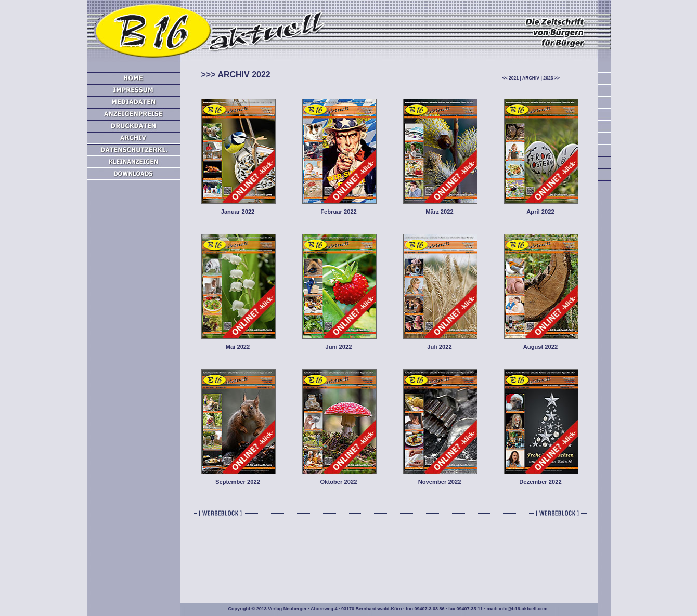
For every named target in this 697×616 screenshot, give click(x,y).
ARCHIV (531, 78)
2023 (548, 78)
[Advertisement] (134, 364)
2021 (514, 78)
